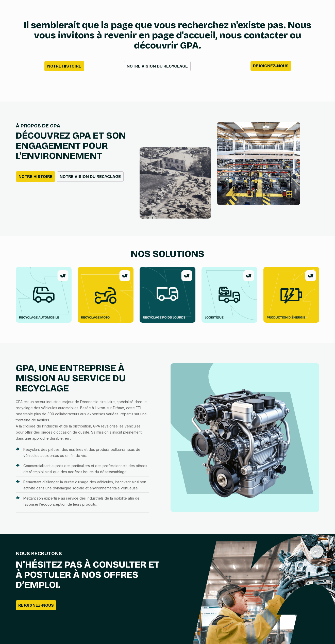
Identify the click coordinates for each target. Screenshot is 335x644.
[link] (44, 295)
